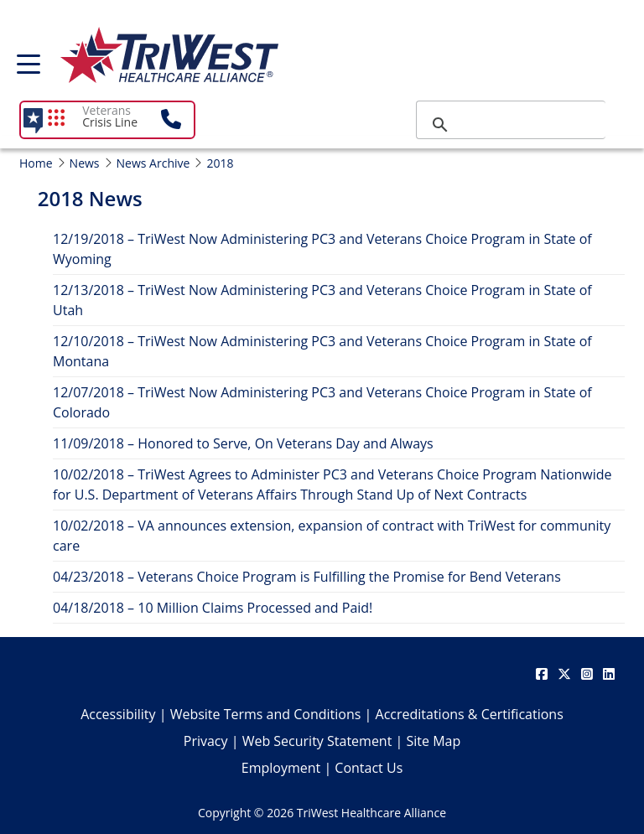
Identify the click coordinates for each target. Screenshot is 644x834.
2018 (220, 163)
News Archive (153, 163)
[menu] (29, 70)
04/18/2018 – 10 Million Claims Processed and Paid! (213, 608)
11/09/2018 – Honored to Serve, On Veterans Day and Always (243, 443)
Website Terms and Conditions (266, 714)
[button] (177, 120)
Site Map (434, 741)
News (85, 163)
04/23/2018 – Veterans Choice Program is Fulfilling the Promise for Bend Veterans (307, 577)
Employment (281, 768)
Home (36, 163)
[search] (509, 125)
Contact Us (369, 768)
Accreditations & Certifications (470, 714)
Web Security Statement (317, 741)
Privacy (206, 741)
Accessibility (118, 714)
